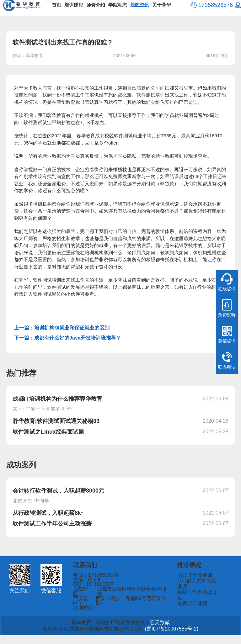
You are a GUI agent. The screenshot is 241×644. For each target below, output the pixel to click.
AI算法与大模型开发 (199, 599)
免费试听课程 (193, 607)
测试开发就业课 (195, 584)
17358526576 (212, 9)
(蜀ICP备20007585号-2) (159, 638)
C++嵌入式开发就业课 (201, 592)
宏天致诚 (150, 631)
